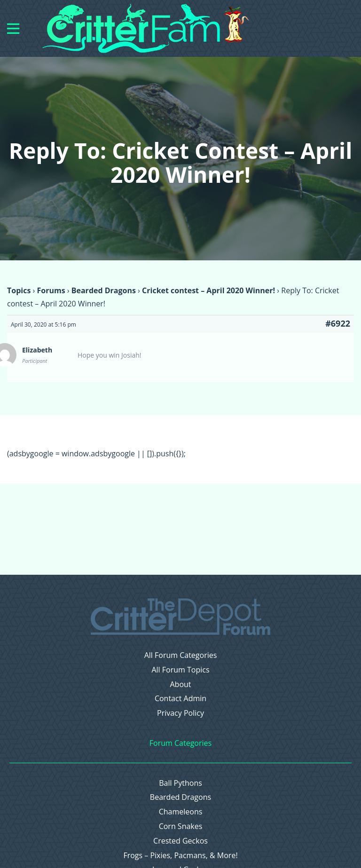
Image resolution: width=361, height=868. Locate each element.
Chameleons (181, 812)
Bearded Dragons (104, 290)
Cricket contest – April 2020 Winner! (208, 290)
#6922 (338, 323)
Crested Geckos (180, 841)
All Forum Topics (180, 670)
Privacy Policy (180, 713)
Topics (19, 290)
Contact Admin (180, 699)
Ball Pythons (180, 783)
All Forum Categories (181, 655)
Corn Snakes (181, 826)
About (180, 684)
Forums (51, 290)
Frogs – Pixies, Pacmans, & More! (180, 856)
